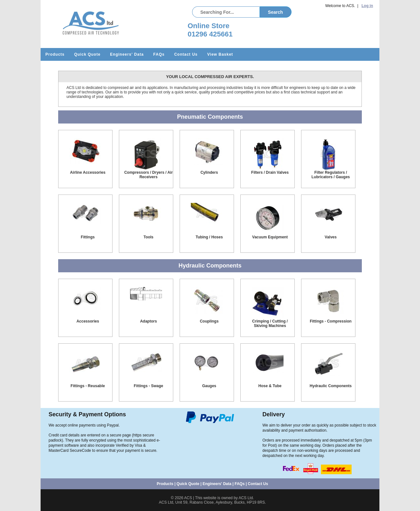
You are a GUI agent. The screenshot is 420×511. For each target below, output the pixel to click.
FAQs (159, 54)
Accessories (88, 321)
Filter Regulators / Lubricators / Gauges (331, 175)
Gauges (209, 386)
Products (55, 54)
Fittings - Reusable (88, 386)
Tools (148, 237)
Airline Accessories (88, 172)
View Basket (220, 54)
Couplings (209, 321)
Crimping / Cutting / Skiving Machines (270, 323)
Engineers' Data (127, 54)
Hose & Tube (270, 386)
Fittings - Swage (148, 386)
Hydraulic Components (331, 386)
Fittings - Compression (331, 321)
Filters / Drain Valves (270, 172)
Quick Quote (87, 54)
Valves (331, 237)
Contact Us (186, 54)
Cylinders (209, 172)
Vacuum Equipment (270, 237)
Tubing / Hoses (209, 237)
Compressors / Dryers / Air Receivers (149, 175)
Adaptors (148, 321)
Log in (367, 6)
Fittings (88, 237)
